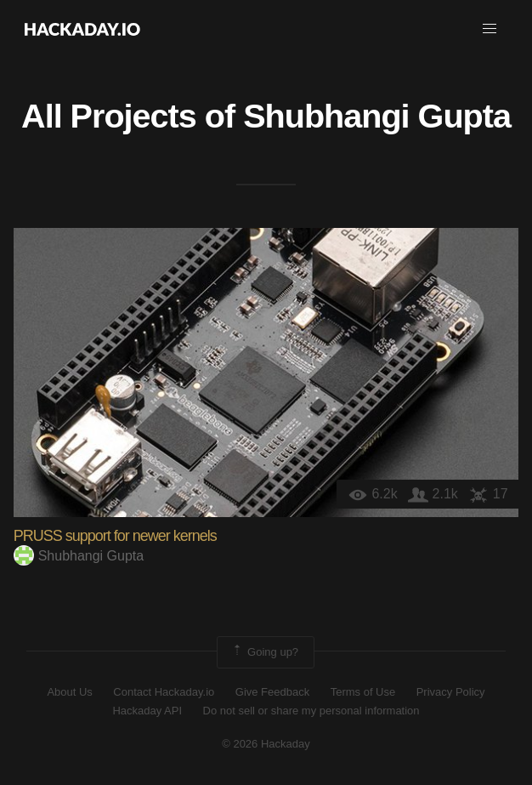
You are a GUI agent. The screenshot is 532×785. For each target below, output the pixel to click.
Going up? (264, 652)
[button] (490, 29)
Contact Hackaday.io (164, 692)
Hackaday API (147, 711)
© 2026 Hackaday (266, 744)
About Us (69, 692)
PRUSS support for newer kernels (115, 536)
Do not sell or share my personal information (311, 711)
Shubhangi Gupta (377, 116)
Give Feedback (272, 692)
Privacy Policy (451, 692)
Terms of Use (363, 692)
